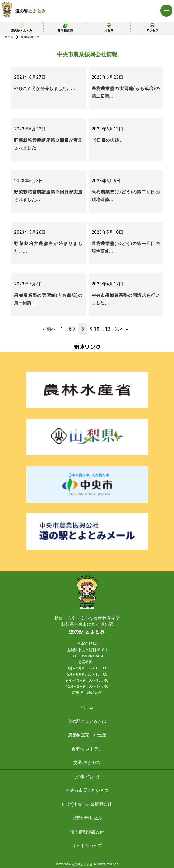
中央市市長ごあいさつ (87, 790)
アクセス (152, 28)
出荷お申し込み (87, 818)
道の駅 (30, 11)
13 (108, 329)
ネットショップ (87, 846)
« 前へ (50, 329)
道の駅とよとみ (22, 28)
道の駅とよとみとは (87, 721)
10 (97, 329)
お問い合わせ (87, 776)
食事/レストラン (87, 749)
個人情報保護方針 (87, 832)
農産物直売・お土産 (87, 735)
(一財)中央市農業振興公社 (87, 804)
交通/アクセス (87, 763)
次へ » (121, 329)
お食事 (109, 28)
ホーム (9, 37)
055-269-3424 (92, 656)
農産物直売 (65, 28)
